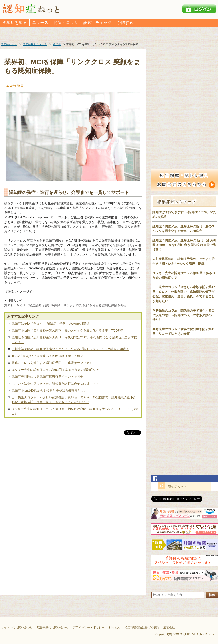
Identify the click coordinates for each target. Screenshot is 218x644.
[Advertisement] (73, 482)
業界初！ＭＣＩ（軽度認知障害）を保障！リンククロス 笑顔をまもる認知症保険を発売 (65, 305)
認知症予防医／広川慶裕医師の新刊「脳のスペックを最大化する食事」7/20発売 (68, 330)
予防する (125, 23)
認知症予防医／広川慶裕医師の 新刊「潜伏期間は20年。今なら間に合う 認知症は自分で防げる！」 (184, 245)
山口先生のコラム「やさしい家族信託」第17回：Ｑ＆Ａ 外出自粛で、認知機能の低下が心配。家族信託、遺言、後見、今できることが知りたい (74, 400)
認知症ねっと (177, 487)
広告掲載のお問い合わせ (53, 627)
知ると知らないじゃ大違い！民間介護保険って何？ (47, 356)
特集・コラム (66, 23)
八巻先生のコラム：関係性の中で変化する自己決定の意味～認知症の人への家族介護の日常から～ (184, 315)
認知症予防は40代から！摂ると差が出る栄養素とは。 (49, 390)
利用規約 (115, 627)
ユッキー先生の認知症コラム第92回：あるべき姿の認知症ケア (55, 370)
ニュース (40, 23)
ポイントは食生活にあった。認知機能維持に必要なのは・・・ (55, 384)
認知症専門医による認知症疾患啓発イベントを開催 (47, 377)
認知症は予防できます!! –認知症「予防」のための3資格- (51, 324)
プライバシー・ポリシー (89, 627)
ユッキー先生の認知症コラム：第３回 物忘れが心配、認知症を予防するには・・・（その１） (75, 411)
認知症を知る (15, 23)
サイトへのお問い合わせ (17, 627)
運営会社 (169, 627)
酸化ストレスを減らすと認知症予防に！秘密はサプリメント (54, 363)
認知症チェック (97, 23)
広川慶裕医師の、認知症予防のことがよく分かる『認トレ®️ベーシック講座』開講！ (70, 349)
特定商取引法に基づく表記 (142, 627)
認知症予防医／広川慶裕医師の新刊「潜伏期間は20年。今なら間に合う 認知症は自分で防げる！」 (74, 340)
